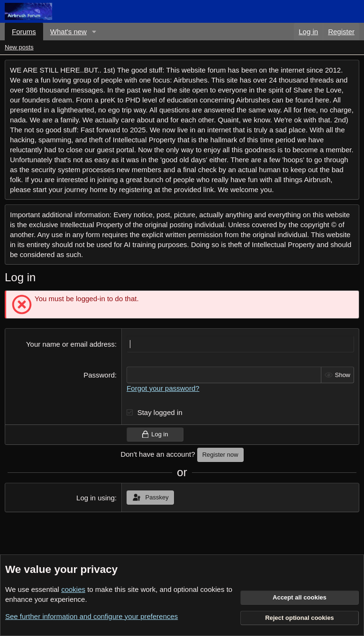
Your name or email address (70, 344)
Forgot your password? (163, 388)
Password (99, 375)
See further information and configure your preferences (91, 616)
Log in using (96, 498)
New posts (19, 47)
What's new (68, 32)
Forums (24, 32)
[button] (94, 32)
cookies (73, 589)
